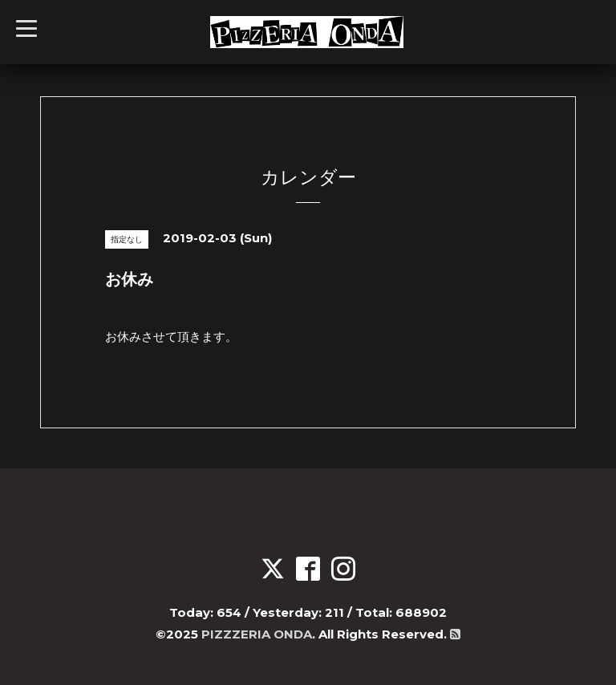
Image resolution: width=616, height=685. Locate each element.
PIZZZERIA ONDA (257, 634)
